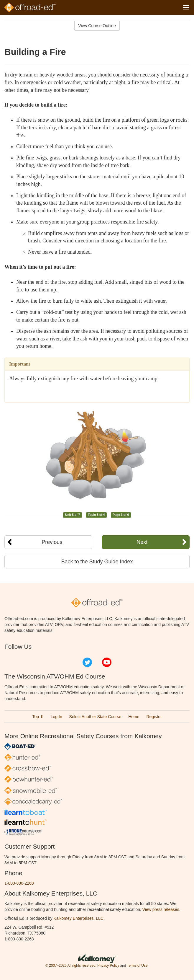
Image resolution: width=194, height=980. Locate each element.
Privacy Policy (108, 966)
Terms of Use (137, 966)
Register (154, 717)
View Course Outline (97, 26)
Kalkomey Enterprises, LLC (78, 918)
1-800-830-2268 (19, 883)
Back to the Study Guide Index (97, 562)
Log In (56, 717)
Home (134, 717)
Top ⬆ (38, 717)
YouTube (107, 662)
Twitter (87, 662)
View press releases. (161, 909)
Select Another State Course (95, 717)
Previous (52, 542)
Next (142, 542)
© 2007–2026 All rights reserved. (71, 966)
